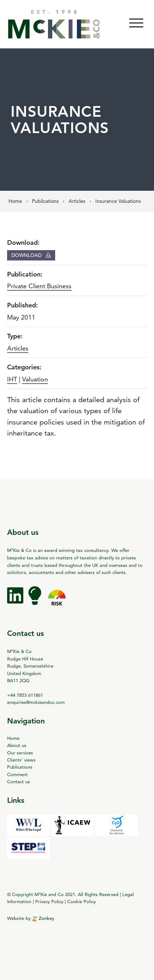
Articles (18, 348)
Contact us (18, 781)
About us (17, 745)
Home (13, 738)
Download (31, 255)
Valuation (35, 379)
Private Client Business (39, 286)
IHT (12, 379)
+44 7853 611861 (25, 695)
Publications (20, 767)
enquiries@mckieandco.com (36, 702)
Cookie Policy (81, 901)
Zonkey (43, 918)
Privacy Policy (49, 901)
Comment (17, 774)
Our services (20, 753)
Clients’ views (21, 760)
